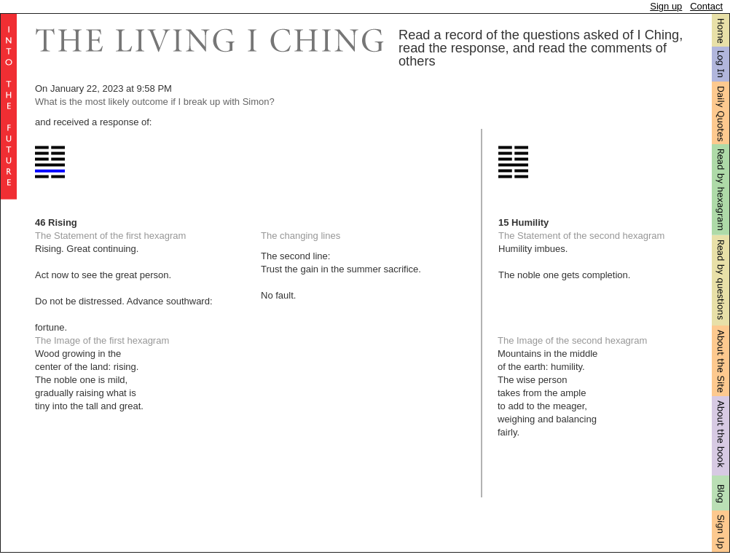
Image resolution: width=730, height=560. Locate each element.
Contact (706, 6)
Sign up (666, 6)
